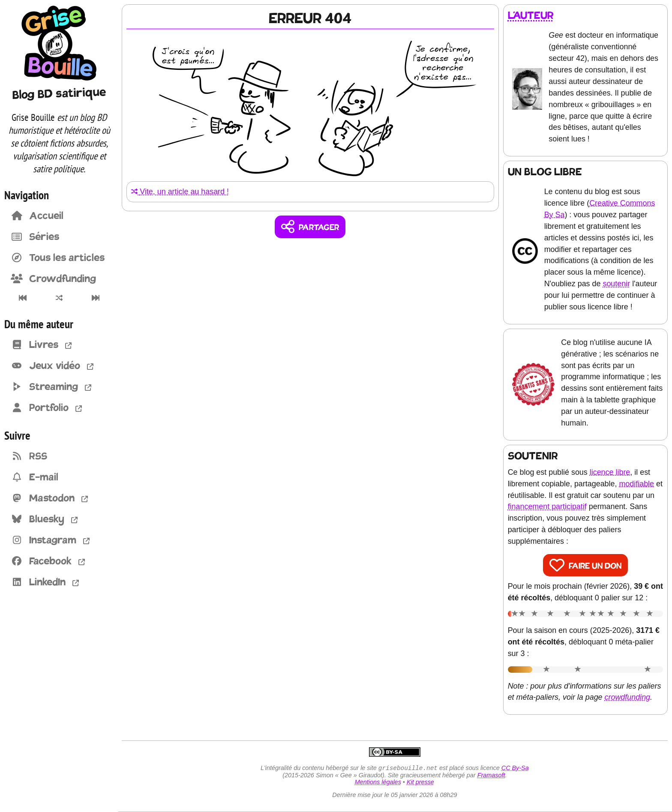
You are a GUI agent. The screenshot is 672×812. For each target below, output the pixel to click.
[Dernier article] (96, 298)
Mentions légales (378, 782)
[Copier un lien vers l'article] (311, 227)
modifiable (638, 483)
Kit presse (421, 782)
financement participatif (559, 506)
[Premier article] (22, 298)
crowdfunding (628, 697)
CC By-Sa (516, 768)
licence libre (611, 472)
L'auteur (532, 16)
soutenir (618, 284)
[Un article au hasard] (59, 298)
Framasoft (492, 776)
